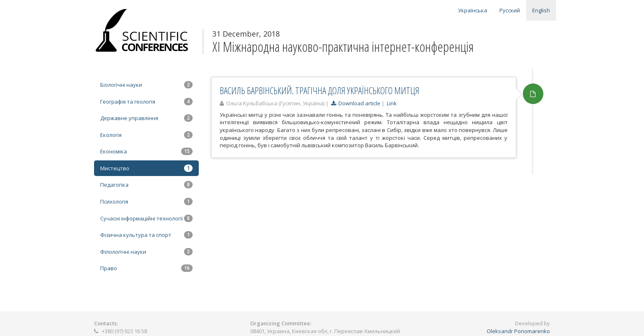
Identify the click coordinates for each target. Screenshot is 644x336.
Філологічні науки (146, 252)
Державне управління (146, 118)
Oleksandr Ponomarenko (518, 331)
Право (146, 268)
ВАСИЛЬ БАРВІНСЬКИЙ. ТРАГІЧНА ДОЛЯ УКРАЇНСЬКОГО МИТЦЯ (320, 90)
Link (392, 103)
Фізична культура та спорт (146, 235)
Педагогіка (146, 185)
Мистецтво (146, 168)
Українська (473, 10)
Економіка (146, 151)
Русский (510, 10)
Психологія (146, 202)
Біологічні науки (146, 85)
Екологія (146, 135)
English (541, 10)
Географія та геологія (146, 102)
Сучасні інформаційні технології (146, 218)
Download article (356, 103)
